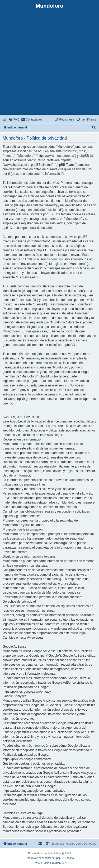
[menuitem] (14, 119)
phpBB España (65, 858)
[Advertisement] (49, 61)
